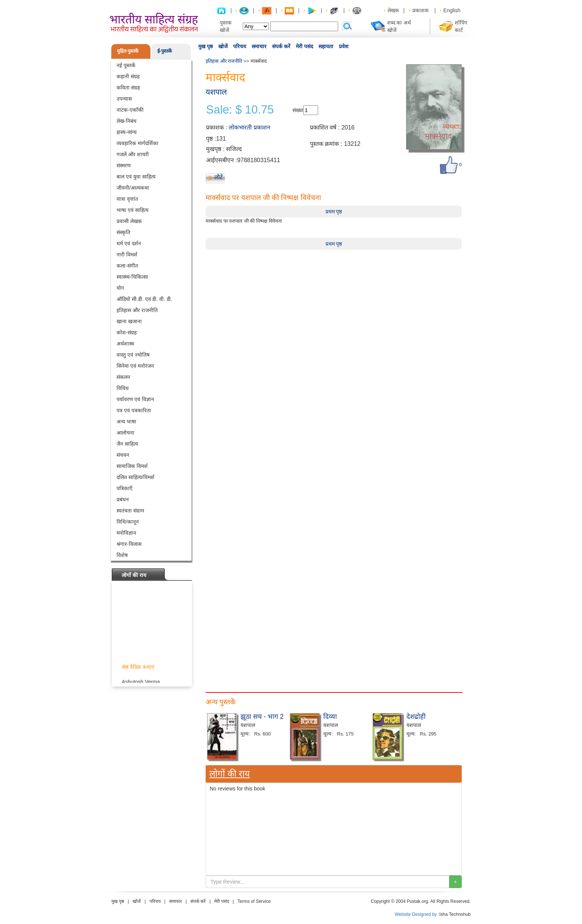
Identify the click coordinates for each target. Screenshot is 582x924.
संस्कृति (123, 232)
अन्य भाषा (126, 422)
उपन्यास (124, 99)
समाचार (259, 46)
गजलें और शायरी (133, 154)
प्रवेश (344, 46)
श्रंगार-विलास (129, 544)
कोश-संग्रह (127, 332)
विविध (123, 388)
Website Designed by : (417, 914)
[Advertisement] (334, 302)
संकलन (123, 377)
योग (120, 288)
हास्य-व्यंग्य (127, 132)
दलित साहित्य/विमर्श (135, 477)
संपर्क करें (281, 46)
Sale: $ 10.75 (240, 110)
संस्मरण (124, 166)
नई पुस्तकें (126, 65)
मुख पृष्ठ (205, 46)
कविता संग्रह (128, 88)
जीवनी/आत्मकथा (133, 188)
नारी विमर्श (127, 255)
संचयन (123, 455)
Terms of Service (254, 901)
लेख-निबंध (127, 121)
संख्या (298, 110)
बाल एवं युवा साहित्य (136, 177)
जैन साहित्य (127, 444)
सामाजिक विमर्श (132, 466)
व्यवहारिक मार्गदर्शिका (138, 143)
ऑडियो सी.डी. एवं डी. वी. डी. (144, 299)
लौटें (218, 177)
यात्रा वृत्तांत (127, 199)
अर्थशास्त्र (125, 344)
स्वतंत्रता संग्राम (130, 511)
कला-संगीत (127, 266)
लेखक (393, 10)
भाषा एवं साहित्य (133, 210)
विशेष (122, 555)
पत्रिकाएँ (125, 488)
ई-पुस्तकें (165, 51)
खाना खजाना (129, 321)
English (452, 10)
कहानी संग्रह (128, 76)
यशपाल (216, 92)
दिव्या (330, 717)
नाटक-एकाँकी (130, 110)
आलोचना (125, 433)
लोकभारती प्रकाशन (249, 127)
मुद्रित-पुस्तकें (128, 51)
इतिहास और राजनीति (137, 310)
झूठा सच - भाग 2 (262, 717)
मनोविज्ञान (126, 533)
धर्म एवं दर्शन (129, 243)
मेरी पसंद (304, 46)
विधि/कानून (128, 522)
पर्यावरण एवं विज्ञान (135, 399)
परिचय (240, 46)
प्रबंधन (123, 499)
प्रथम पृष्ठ (334, 212)
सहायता (326, 46)
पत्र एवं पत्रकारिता (134, 410)
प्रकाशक (421, 10)
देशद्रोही (416, 717)
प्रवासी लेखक (129, 221)
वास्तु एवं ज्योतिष (133, 355)
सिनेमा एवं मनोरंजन (135, 366)
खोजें (223, 46)
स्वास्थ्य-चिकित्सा (132, 277)
